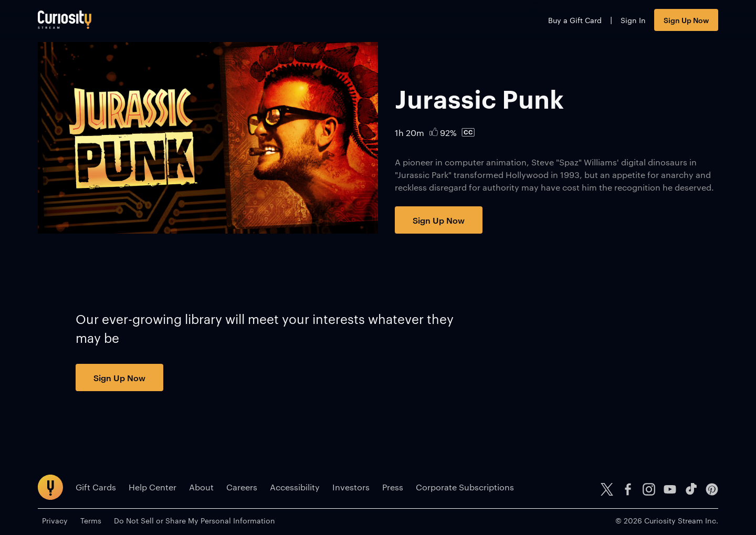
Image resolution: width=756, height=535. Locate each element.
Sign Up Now (686, 20)
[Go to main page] (65, 20)
